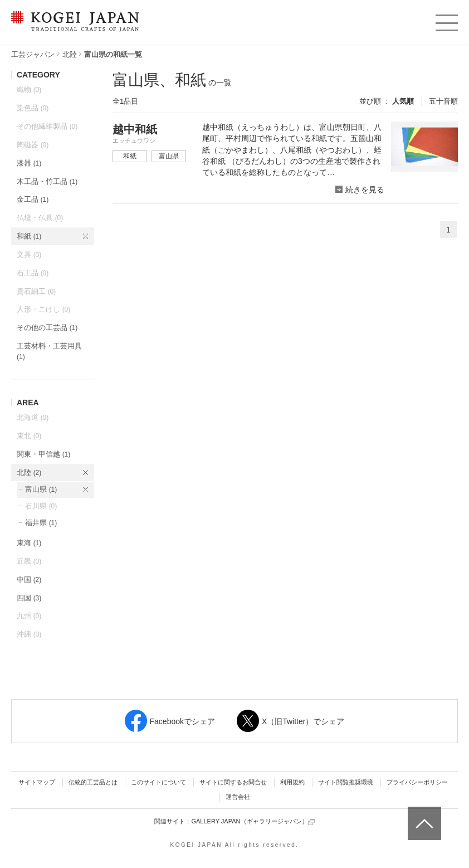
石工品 (33, 273)
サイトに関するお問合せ (233, 782)
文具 (29, 254)
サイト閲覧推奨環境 (346, 782)
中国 (29, 580)
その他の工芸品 (47, 328)
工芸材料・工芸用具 (49, 351)
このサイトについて (158, 782)
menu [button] (446, 20)
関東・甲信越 (43, 454)
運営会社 (238, 797)
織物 (29, 89)
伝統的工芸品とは (93, 782)
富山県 (41, 489)
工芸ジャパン (33, 54)
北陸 (70, 54)
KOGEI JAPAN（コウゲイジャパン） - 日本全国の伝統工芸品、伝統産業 (73, 28)
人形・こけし (43, 309)
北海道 (33, 417)
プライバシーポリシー (417, 782)
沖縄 (29, 634)
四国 (29, 598)
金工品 (33, 199)
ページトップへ (423, 815)
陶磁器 (33, 145)
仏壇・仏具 (40, 218)
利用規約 (292, 782)
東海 (29, 543)
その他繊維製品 (47, 126)
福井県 (41, 523)
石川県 (41, 506)
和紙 (29, 236)
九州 (29, 616)
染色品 (33, 108)
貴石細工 (36, 291)
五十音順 (443, 101)
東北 (29, 436)
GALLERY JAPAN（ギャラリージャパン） (253, 821)
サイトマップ (37, 782)
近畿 (29, 561)
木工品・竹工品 (47, 181)
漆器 (29, 163)
